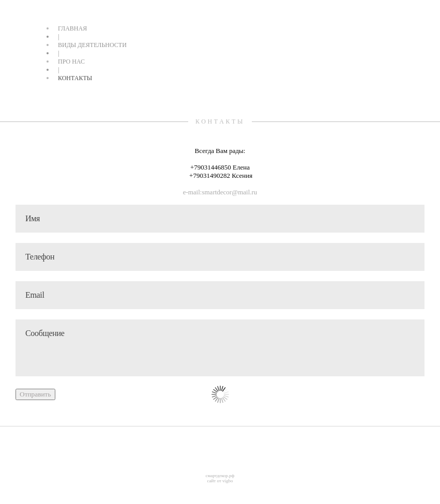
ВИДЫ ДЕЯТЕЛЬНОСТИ (92, 45)
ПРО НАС (71, 62)
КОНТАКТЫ (75, 78)
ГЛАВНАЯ (72, 28)
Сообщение (220, 348)
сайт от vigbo (220, 481)
